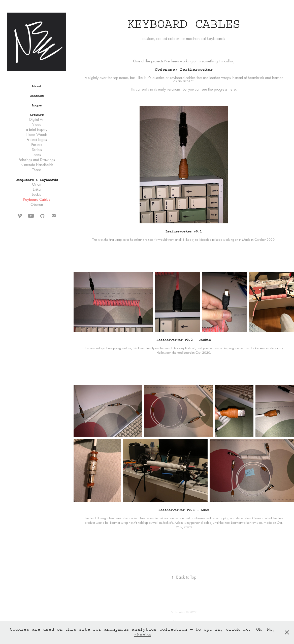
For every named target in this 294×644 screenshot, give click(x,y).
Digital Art (37, 119)
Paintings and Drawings (37, 160)
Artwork (37, 115)
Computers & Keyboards (37, 180)
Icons (37, 155)
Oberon (37, 204)
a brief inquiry (37, 129)
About (37, 86)
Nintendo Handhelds (37, 165)
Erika (37, 189)
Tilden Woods (37, 134)
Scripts (37, 150)
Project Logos (37, 139)
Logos (37, 105)
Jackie (37, 194)
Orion (37, 184)
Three (37, 170)
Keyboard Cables (37, 199)
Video (37, 124)
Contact (37, 96)
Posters (37, 145)
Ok (259, 629)
